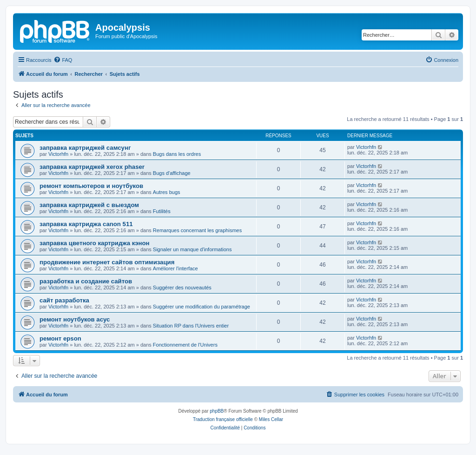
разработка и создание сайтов (86, 281)
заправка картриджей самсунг (85, 148)
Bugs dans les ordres (177, 154)
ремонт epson (60, 338)
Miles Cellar (271, 419)
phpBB (217, 411)
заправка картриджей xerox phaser (92, 167)
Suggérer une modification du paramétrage (202, 307)
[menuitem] (63, 60)
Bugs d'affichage (172, 173)
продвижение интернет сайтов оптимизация (107, 262)
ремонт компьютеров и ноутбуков (91, 186)
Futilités (162, 211)
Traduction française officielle (223, 419)
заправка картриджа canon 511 (86, 224)
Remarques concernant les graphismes (197, 230)
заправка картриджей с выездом (89, 205)
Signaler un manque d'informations (192, 249)
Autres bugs (167, 192)
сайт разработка (64, 300)
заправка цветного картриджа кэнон (95, 243)
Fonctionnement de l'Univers (185, 345)
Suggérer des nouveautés (182, 288)
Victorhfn (58, 154)
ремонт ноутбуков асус (75, 319)
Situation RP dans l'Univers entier (191, 326)
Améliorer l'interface (175, 268)
